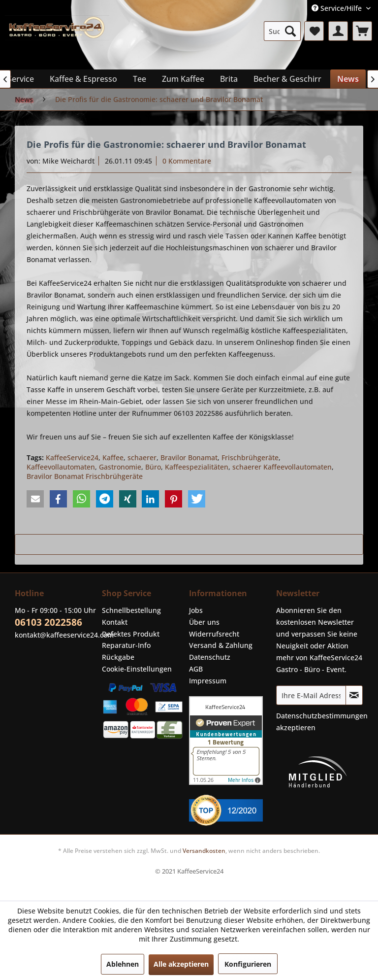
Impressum (208, 681)
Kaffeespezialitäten (197, 467)
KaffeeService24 (72, 457)
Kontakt (115, 622)
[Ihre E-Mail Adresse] (311, 695)
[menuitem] (283, 31)
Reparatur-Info (126, 645)
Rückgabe (118, 657)
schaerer (142, 457)
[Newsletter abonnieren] (354, 695)
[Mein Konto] (338, 31)
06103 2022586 (48, 622)
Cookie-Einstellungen (137, 669)
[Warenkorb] (362, 31)
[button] (35, 499)
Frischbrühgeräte (250, 457)
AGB (196, 669)
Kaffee (113, 457)
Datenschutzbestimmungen (322, 716)
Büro (153, 467)
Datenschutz (210, 657)
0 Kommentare (187, 161)
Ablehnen (123, 964)
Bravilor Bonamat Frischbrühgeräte (85, 476)
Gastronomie (120, 467)
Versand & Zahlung (221, 645)
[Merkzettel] (314, 31)
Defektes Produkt (131, 634)
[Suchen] (290, 31)
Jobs (196, 610)
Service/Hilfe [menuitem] (338, 8)
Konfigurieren (248, 964)
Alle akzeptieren (181, 964)
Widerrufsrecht (214, 634)
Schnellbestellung (131, 610)
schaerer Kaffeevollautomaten (282, 467)
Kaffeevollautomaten (61, 467)
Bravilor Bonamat (189, 457)
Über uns (204, 622)
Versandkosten (204, 851)
